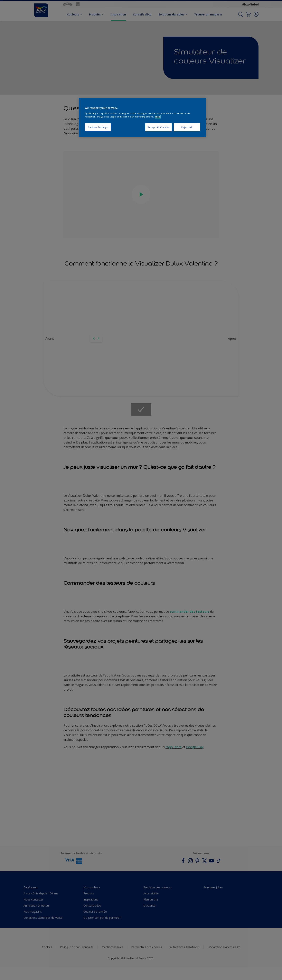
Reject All (187, 127)
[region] (142, 118)
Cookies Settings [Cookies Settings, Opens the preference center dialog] (98, 127)
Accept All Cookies (159, 127)
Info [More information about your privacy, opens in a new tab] (158, 117)
